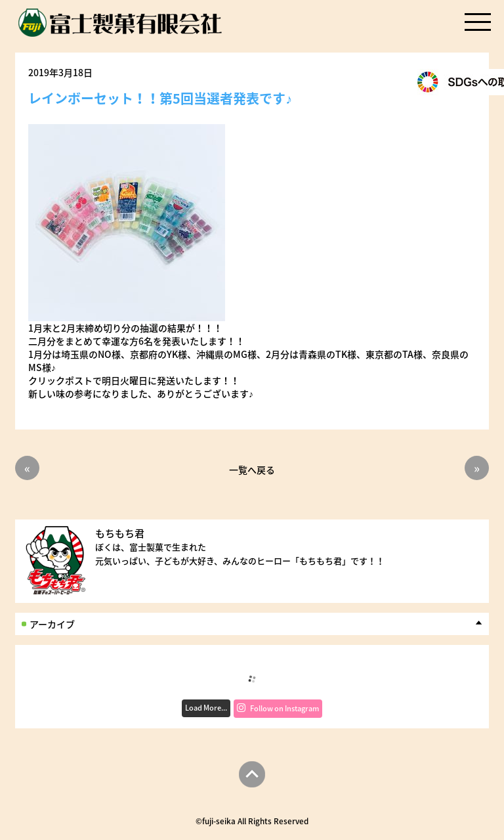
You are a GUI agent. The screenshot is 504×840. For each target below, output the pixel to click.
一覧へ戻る (252, 469)
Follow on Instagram (278, 708)
